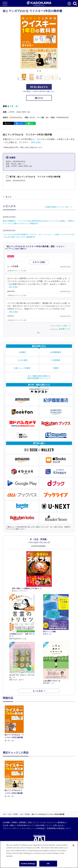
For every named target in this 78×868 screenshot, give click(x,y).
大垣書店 (22, 352)
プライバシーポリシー (11, 828)
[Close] (73, 845)
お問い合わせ (58, 825)
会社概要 (6, 822)
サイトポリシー (28, 828)
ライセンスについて (48, 822)
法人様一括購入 (9, 825)
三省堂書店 (56, 360)
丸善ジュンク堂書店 (22, 368)
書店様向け (62, 822)
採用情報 (22, 822)
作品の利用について (43, 825)
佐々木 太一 (13, 106)
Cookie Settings (28, 864)
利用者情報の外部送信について (59, 828)
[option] (15, 724)
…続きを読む (35, 142)
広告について (33, 822)
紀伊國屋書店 (56, 352)
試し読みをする (39, 87)
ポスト (9, 123)
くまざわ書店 (22, 360)
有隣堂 (56, 368)
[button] (59, 79)
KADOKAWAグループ (25, 825)
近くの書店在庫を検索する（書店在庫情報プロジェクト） (39, 377)
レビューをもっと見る (59, 326)
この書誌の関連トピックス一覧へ (57, 207)
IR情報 (14, 822)
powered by (60, 329)
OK (48, 864)
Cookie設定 (40, 828)
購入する (39, 98)
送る (31, 123)
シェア (20, 123)
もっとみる (38, 691)
